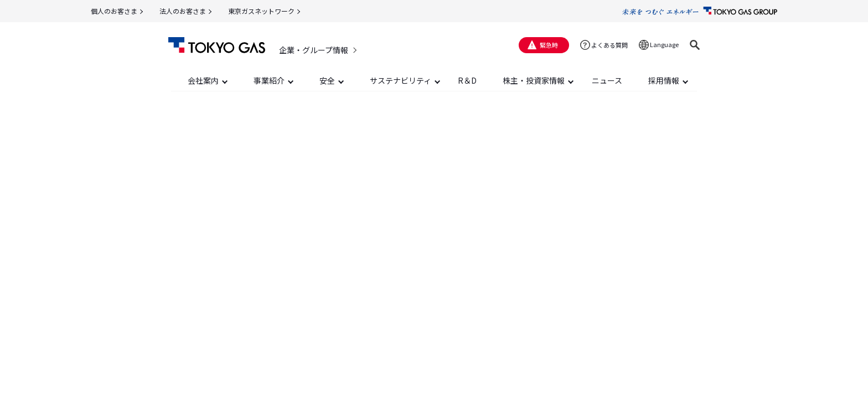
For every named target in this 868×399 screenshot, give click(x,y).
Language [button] (664, 44)
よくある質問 (609, 45)
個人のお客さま (114, 11)
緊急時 (549, 45)
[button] (695, 45)
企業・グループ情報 (314, 50)
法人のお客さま (183, 11)
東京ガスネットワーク (261, 11)
